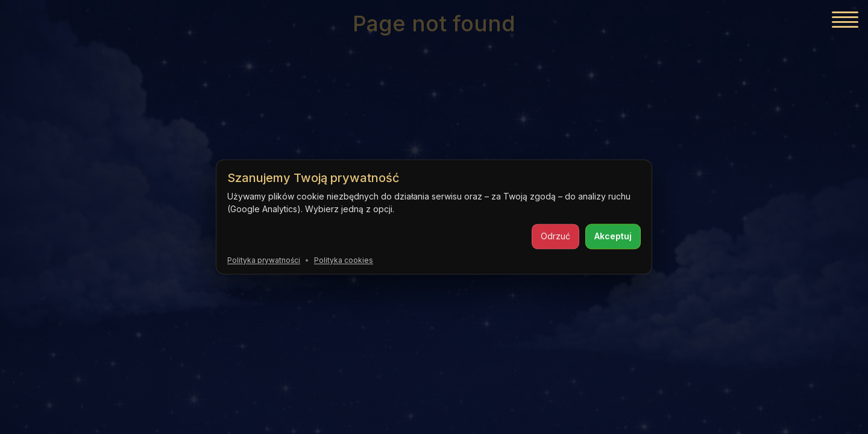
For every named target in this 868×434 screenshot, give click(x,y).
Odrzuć (555, 236)
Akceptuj (613, 236)
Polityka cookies (344, 260)
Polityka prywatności (264, 260)
